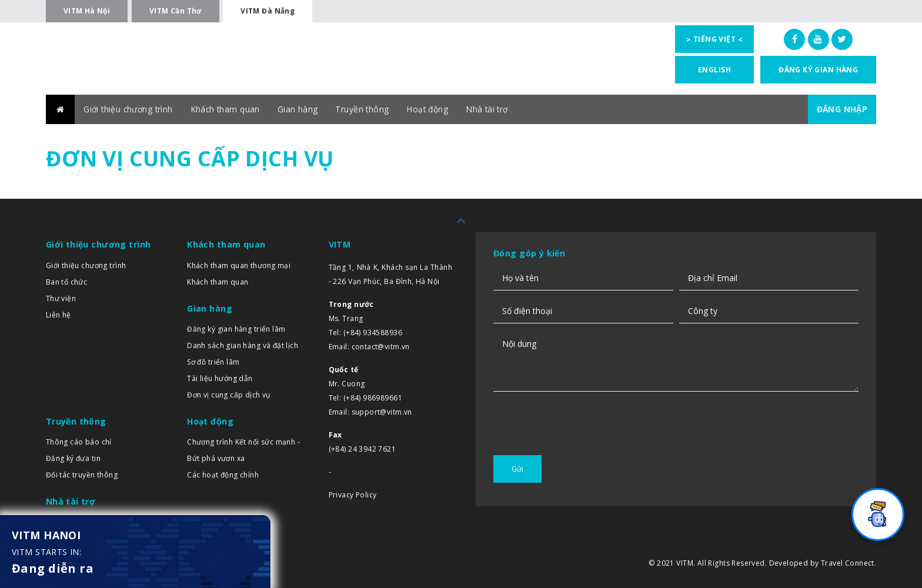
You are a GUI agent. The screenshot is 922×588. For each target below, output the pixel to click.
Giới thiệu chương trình (130, 109)
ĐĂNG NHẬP (841, 109)
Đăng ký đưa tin (73, 459)
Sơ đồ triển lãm (213, 362)
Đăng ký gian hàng (818, 70)
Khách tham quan (229, 109)
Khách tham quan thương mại (239, 265)
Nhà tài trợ (494, 109)
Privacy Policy (353, 495)
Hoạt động (433, 109)
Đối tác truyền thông (82, 475)
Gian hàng (302, 109)
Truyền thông (367, 109)
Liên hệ (59, 315)
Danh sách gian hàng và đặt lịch (243, 345)
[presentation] (583, 445)
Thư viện (61, 298)
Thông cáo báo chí (79, 442)
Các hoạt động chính (223, 475)
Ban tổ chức (67, 282)
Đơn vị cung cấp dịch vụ (229, 395)
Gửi (517, 469)
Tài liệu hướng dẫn (220, 378)
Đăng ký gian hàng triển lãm (236, 329)
